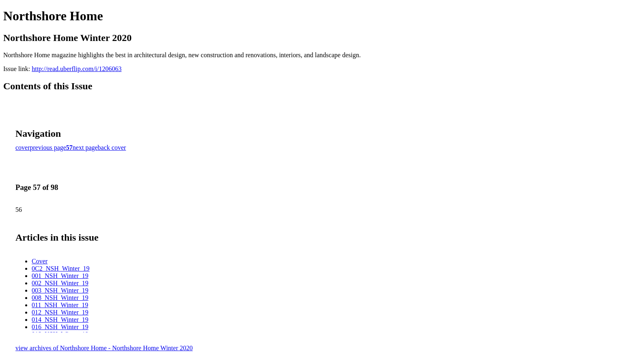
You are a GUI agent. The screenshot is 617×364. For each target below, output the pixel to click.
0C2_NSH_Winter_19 (60, 268)
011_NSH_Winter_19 (60, 305)
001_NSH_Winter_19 (60, 276)
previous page (48, 148)
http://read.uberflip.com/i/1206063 (77, 69)
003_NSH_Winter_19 (60, 290)
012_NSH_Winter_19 (60, 312)
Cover (40, 261)
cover (23, 148)
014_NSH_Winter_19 (60, 320)
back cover (112, 148)
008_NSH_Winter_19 (60, 298)
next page (85, 148)
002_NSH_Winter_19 (60, 283)
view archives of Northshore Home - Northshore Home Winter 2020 (104, 348)
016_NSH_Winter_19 (60, 327)
